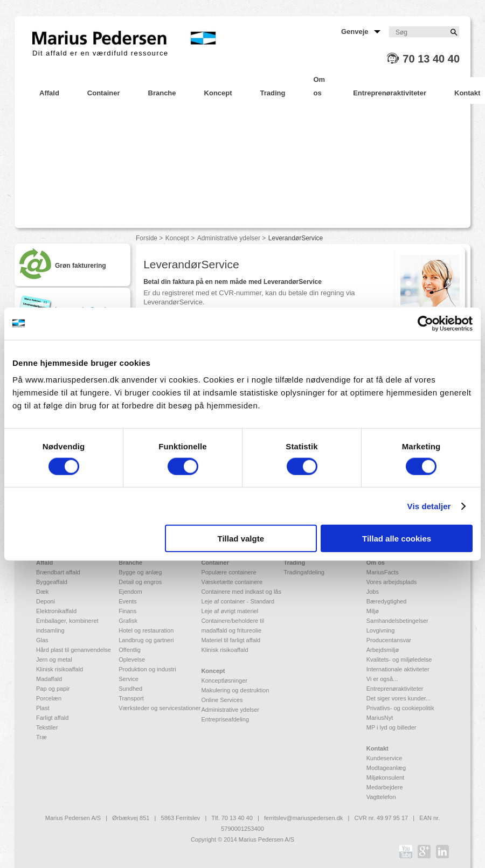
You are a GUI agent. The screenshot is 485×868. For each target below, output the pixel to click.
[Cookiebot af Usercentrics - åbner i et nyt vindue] (425, 323)
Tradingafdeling (304, 572)
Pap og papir (53, 689)
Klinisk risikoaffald (60, 669)
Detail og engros (140, 582)
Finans (127, 611)
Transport (131, 698)
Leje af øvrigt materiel (230, 611)
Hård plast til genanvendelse (74, 650)
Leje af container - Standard (238, 601)
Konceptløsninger (224, 680)
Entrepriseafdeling (225, 719)
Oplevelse (132, 659)
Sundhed (130, 689)
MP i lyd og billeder (392, 727)
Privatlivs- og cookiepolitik (400, 708)
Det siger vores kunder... (399, 698)
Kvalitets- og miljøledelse (399, 659)
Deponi (46, 601)
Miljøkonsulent (385, 777)
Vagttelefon (381, 797)
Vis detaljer (429, 506)
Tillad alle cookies (397, 539)
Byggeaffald (52, 582)
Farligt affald (52, 718)
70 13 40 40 (431, 59)
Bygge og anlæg (140, 572)
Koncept (177, 238)
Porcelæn (49, 698)
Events (128, 601)
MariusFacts (383, 572)
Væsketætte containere (232, 582)
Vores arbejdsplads (392, 582)
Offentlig (130, 650)
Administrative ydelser (229, 238)
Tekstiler (47, 727)
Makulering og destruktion (235, 690)
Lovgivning (381, 630)
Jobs (373, 592)
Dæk (42, 592)
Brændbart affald (58, 572)
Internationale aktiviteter (398, 669)
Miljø (373, 611)
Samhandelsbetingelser (397, 621)
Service (129, 679)
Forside (147, 238)
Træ (41, 737)
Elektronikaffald (56, 611)
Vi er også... (382, 679)
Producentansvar (389, 640)
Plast (43, 708)
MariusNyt (380, 718)
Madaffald (49, 679)
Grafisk (128, 621)
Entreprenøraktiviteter (395, 689)
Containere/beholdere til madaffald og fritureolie (233, 626)
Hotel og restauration (146, 630)
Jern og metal (54, 659)
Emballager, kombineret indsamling (67, 626)
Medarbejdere (385, 787)
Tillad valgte (241, 539)
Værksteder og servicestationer (160, 708)
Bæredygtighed (387, 601)
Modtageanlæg (386, 768)
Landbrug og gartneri (146, 640)
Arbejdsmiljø (383, 650)
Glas (42, 640)
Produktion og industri (147, 669)
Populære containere (228, 572)
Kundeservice (384, 758)
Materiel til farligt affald (231, 640)
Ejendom (130, 592)
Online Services (222, 700)
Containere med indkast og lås (241, 592)
